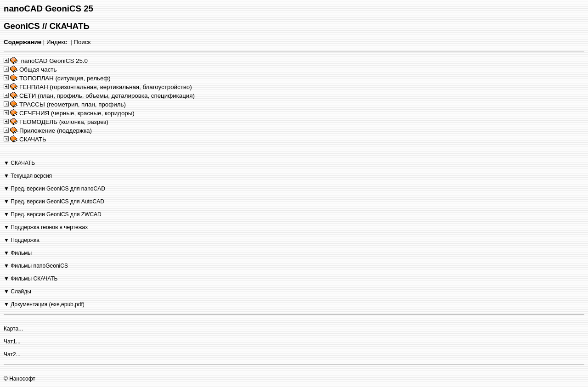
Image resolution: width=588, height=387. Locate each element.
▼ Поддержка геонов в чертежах (46, 227)
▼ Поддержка (22, 240)
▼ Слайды (17, 292)
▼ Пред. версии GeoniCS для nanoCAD (54, 189)
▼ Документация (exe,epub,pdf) (44, 304)
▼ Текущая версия (28, 176)
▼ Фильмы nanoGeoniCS (36, 266)
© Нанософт (20, 379)
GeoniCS (22, 26)
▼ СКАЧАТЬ (19, 163)
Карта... (13, 329)
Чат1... (12, 342)
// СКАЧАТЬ (66, 26)
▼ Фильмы (18, 253)
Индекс (57, 42)
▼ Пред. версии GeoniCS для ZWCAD (53, 214)
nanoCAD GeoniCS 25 (48, 8)
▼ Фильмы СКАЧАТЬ (31, 279)
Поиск (82, 42)
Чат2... (12, 354)
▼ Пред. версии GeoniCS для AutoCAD (54, 202)
